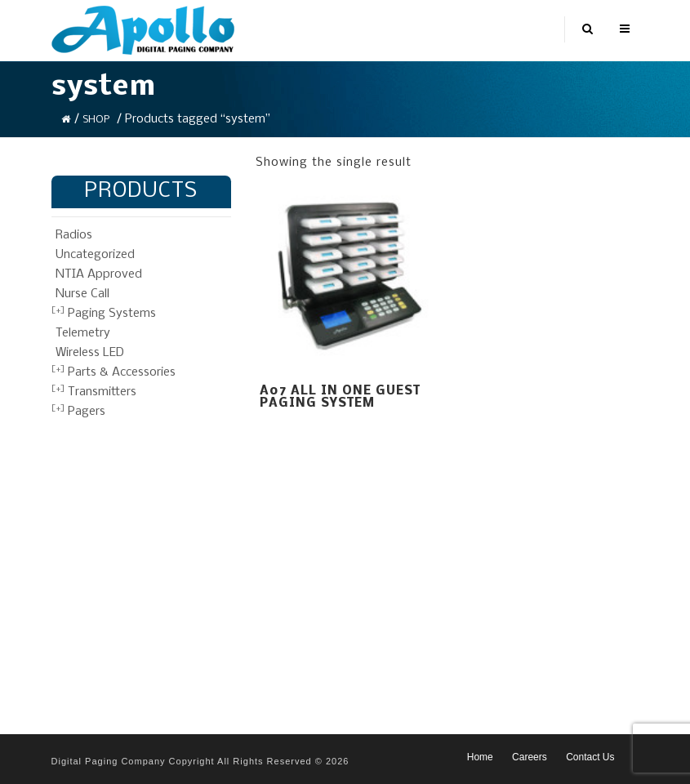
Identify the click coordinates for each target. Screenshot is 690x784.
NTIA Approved (99, 274)
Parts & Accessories (122, 372)
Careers (530, 757)
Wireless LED (90, 353)
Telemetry (83, 333)
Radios (74, 235)
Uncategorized (95, 255)
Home (480, 757)
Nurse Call (82, 294)
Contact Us (590, 757)
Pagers (87, 412)
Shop (96, 120)
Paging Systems (112, 314)
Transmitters (102, 392)
